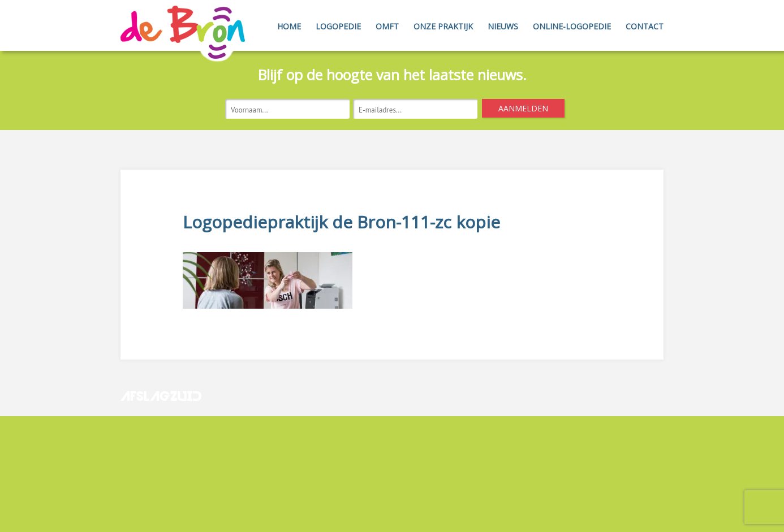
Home (289, 26)
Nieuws (503, 26)
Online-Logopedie (572, 26)
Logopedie (338, 26)
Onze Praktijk (443, 26)
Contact (645, 26)
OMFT (387, 26)
